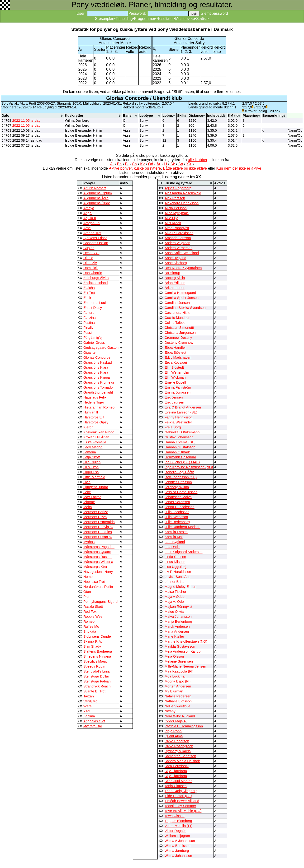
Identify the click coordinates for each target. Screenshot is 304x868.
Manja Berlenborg (178, 622)
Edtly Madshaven (178, 357)
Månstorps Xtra (95, 567)
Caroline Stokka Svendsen (185, 308)
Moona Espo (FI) (178, 681)
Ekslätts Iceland (96, 283)
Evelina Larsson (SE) (181, 412)
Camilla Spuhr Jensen (182, 298)
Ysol (87, 711)
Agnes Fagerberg (178, 188)
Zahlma (89, 716)
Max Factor (92, 497)
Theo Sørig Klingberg (181, 791)
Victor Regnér (175, 831)
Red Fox (90, 612)
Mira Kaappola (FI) (179, 671)
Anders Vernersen (178, 248)
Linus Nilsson (175, 562)
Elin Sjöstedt (174, 367)
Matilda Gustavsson (180, 646)
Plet (86, 597)
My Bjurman (174, 691)
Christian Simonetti (179, 328)
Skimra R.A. (93, 641)
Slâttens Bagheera (98, 651)
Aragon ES (92, 223)
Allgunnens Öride (97, 203)
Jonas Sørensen (177, 502)
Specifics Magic (95, 661)
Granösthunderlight (98, 392)
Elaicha (89, 288)
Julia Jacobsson (177, 512)
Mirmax (89, 502)
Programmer (145, 19)
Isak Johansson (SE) (181, 477)
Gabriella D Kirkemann (182, 432)
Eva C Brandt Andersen (183, 407)
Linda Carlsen (175, 557)
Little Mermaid (94, 477)
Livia (87, 482)
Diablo (88, 258)
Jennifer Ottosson (178, 482)
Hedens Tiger (94, 402)
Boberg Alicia (175, 278)
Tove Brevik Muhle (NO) (183, 811)
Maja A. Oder (175, 602)
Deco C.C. (91, 253)
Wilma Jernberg (177, 851)
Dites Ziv (90, 263)
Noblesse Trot (94, 582)
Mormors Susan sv (98, 537)
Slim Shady (92, 646)
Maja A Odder (175, 597)
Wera (88, 706)
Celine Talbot (175, 323)
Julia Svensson (176, 517)
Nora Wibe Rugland (180, 716)
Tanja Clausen (176, 786)
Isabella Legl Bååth (179, 472)
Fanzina (90, 318)
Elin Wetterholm (177, 372)
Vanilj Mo (90, 701)
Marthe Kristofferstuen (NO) (186, 641)
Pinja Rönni (173, 731)
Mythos (89, 542)
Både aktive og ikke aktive (185, 168)
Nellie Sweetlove (177, 706)
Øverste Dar (93, 726)
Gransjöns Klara (96, 372)
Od (150, 164)
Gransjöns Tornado (98, 387)
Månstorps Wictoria (98, 562)
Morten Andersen (178, 686)
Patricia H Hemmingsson (184, 726)
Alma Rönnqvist (177, 228)
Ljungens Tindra (96, 487)
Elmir (87, 298)
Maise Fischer (175, 592)
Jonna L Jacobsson (180, 507)
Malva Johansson (178, 617)
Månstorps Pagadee (99, 547)
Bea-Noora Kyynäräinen (183, 268)
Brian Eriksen (175, 283)
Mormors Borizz (96, 512)
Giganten (90, 353)
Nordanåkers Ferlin (98, 587)
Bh (119, 164)
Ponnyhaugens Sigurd (100, 602)
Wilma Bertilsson (178, 846)
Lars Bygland (175, 542)
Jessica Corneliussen (181, 492)
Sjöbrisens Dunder (98, 636)
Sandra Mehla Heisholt (182, 761)
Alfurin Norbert (95, 188)
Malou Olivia (174, 612)
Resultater (165, 19)
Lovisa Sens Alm (177, 577)
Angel (88, 213)
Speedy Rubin (94, 666)
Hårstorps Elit (94, 417)
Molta (88, 507)
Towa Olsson (175, 816)
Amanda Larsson (178, 238)
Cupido (89, 248)
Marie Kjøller (174, 636)
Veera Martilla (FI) (178, 826)
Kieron (88, 427)
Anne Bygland (175, 258)
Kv (142, 164)
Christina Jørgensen (180, 333)
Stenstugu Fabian (97, 681)
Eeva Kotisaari (176, 362)
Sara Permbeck (177, 766)
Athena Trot (92, 233)
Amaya (89, 208)
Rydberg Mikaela (178, 751)
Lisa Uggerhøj (175, 567)
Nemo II (89, 577)
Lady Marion (93, 447)
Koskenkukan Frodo (99, 432)
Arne (87, 228)
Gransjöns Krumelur (99, 382)
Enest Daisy (93, 308)
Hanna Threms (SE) (180, 442)
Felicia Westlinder (178, 422)
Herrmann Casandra (180, 457)
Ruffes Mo (91, 627)
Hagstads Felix (95, 397)
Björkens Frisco (95, 238)
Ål (112, 164)
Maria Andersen (177, 631)
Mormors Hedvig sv (98, 527)
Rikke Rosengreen (179, 746)
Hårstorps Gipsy (96, 422)
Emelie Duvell (175, 382)
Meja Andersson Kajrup (183, 651)
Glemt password (214, 13)
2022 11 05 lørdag (26, 121)
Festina (89, 323)
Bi (127, 164)
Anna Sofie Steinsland (182, 253)
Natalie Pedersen (178, 696)
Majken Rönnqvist (178, 607)
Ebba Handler (175, 348)
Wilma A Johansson (180, 841)
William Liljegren (177, 836)
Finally (88, 328)
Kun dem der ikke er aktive (239, 168)
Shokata (90, 631)
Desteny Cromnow (179, 343)
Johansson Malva (178, 497)
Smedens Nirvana (97, 656)
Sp (181, 164)
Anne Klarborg (176, 263)
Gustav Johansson (179, 437)
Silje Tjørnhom (176, 771)
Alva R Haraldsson (179, 233)
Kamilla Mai (174, 537)
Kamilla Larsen (176, 532)
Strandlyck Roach (97, 686)
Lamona (90, 452)
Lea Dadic (172, 547)
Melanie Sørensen (179, 661)
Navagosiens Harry (98, 572)
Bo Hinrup (172, 273)
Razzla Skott (93, 607)
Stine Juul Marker (178, 781)
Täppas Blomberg (178, 821)
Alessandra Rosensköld (183, 193)
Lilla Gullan (92, 462)
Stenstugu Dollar (96, 676)
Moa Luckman (176, 676)
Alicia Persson (176, 208)
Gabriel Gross (94, 343)
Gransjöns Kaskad (98, 362)
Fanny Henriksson (179, 417)
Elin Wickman (175, 377)
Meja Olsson (174, 656)
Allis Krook (173, 223)
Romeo (89, 622)
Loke (87, 492)
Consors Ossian (96, 243)
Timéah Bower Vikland (182, 801)
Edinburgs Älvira (96, 278)
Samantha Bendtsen (180, 756)
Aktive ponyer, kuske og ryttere (135, 168)
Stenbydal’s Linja (97, 671)
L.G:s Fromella (95, 442)
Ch (134, 164)
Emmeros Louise (96, 303)
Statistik (203, 19)
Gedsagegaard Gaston (101, 348)
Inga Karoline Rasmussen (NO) (189, 467)
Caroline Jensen (177, 303)
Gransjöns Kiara (96, 367)
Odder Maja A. (176, 721)
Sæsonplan (105, 19)
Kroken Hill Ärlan (96, 437)
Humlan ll (91, 412)
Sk (173, 164)
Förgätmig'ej (93, 338)
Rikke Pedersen (177, 741)
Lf (165, 164)
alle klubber (198, 160)
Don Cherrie (93, 273)
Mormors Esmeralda (99, 522)
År (158, 164)
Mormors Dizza (95, 517)
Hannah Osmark (177, 452)
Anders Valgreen (177, 243)
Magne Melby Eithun (180, 587)
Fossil (88, 333)
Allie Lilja (171, 218)
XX (189, 164)
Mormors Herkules (98, 532)
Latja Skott (92, 457)
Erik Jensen (174, 397)
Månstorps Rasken (98, 557)
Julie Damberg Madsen (183, 527)
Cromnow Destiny (178, 338)
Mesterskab (185, 19)
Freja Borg (173, 427)
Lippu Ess (91, 472)
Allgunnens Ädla (96, 198)
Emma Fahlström (178, 387)
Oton (87, 592)
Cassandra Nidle (177, 313)
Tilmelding (124, 19)
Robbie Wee (93, 617)
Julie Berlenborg (177, 522)
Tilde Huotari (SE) (178, 796)
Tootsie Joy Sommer (180, 806)
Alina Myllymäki (177, 213)
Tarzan (89, 696)
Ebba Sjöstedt (175, 353)
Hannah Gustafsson (180, 447)
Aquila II (90, 218)
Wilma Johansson (178, 856)
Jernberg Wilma (177, 487)
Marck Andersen (177, 627)
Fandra (89, 313)
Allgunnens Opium (98, 193)
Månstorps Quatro (97, 552)
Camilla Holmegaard (180, 293)
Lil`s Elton (91, 467)
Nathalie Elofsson (178, 701)
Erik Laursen (174, 402)
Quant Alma (174, 736)
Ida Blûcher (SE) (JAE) (182, 462)
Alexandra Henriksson (182, 203)
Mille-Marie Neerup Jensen (185, 666)
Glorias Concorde (97, 357)
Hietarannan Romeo (99, 407)
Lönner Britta (175, 582)
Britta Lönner (175, 288)
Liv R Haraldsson (178, 572)
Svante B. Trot (94, 691)
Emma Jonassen (178, 392)
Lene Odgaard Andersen (184, 552)
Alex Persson (175, 198)
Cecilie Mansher (177, 318)
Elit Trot (89, 293)
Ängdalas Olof (94, 721)
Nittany (170, 711)
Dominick (90, 268)
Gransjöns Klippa (97, 377)
